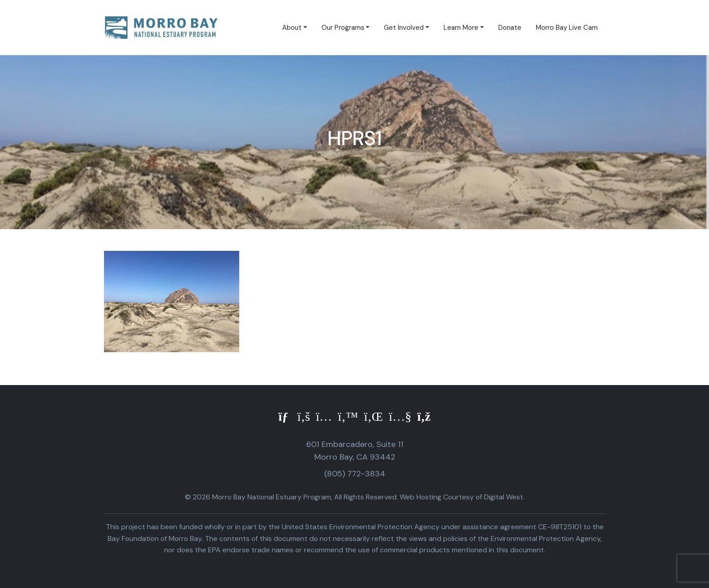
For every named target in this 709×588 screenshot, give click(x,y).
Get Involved (404, 28)
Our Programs (343, 28)
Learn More (461, 28)
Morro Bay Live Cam (567, 28)
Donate (510, 28)
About (292, 28)
